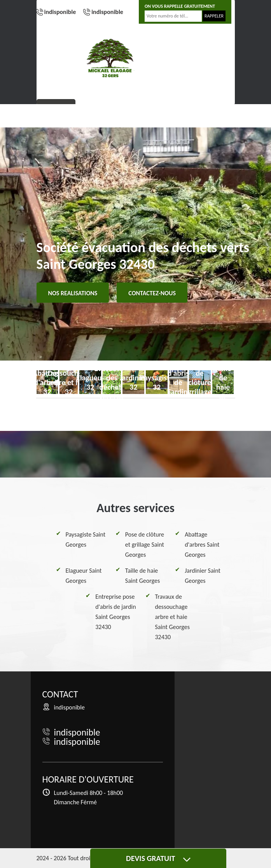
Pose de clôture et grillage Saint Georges (145, 545)
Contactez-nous (152, 293)
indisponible (60, 12)
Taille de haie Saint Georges (142, 576)
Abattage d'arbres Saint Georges (202, 545)
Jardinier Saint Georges (203, 576)
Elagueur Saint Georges (84, 576)
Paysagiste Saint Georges (86, 539)
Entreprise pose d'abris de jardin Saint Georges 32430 (115, 612)
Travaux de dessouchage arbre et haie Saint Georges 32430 (172, 617)
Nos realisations (73, 293)
